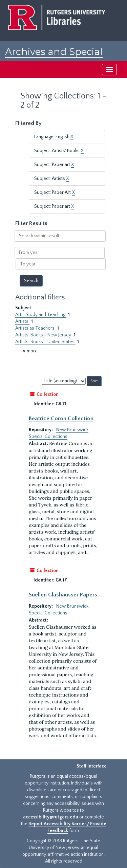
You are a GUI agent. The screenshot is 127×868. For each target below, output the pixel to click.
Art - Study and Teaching (41, 315)
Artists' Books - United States (45, 342)
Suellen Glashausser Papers (63, 595)
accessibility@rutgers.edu (51, 817)
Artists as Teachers (35, 328)
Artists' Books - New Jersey (44, 335)
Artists (22, 321)
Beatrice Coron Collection (61, 419)
